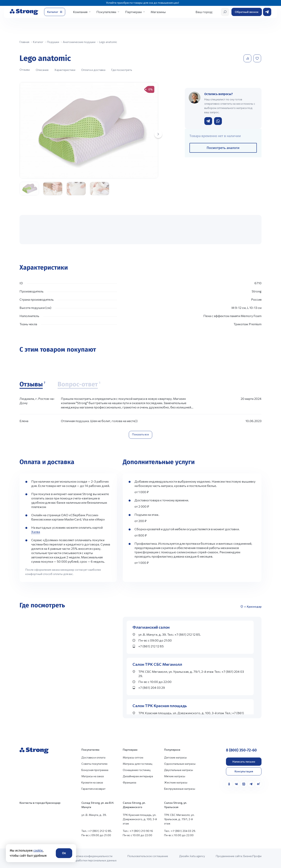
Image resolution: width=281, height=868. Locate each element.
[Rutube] (258, 784)
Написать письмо (244, 762)
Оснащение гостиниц (137, 770)
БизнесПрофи (252, 856)
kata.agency (198, 856)
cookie (38, 851)
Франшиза (129, 782)
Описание (42, 70)
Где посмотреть (122, 70)
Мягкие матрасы (175, 776)
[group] (89, 130)
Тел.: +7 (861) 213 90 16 (138, 831)
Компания (80, 12)
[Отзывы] (32, 385)
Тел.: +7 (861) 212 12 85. (97, 831)
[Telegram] (251, 784)
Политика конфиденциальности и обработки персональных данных (94, 858)
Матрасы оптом (133, 757)
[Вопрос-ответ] (79, 385)
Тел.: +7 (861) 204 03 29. (180, 831)
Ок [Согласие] (64, 853)
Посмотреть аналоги (223, 148)
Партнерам (133, 12)
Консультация (244, 771)
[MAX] (244, 784)
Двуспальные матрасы (179, 770)
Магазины (158, 12)
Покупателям (106, 12)
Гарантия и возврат (93, 789)
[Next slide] (158, 134)
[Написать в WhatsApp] (218, 121)
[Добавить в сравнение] (248, 58)
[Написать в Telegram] (208, 121)
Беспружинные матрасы (180, 789)
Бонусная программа (95, 770)
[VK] (237, 784)
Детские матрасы (175, 757)
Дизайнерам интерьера (138, 776)
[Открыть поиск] (225, 12)
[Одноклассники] (229, 784)
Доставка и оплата (93, 757)
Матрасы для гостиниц (138, 764)
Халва (36, 532)
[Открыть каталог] (55, 12)
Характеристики (65, 70)
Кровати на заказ (92, 782)
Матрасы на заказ (93, 776)
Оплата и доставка (93, 70)
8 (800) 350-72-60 (241, 750)
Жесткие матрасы (176, 782)
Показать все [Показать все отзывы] (140, 434)
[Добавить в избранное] (258, 58)
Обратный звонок (247, 12)
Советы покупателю (94, 764)
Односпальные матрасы (180, 764)
